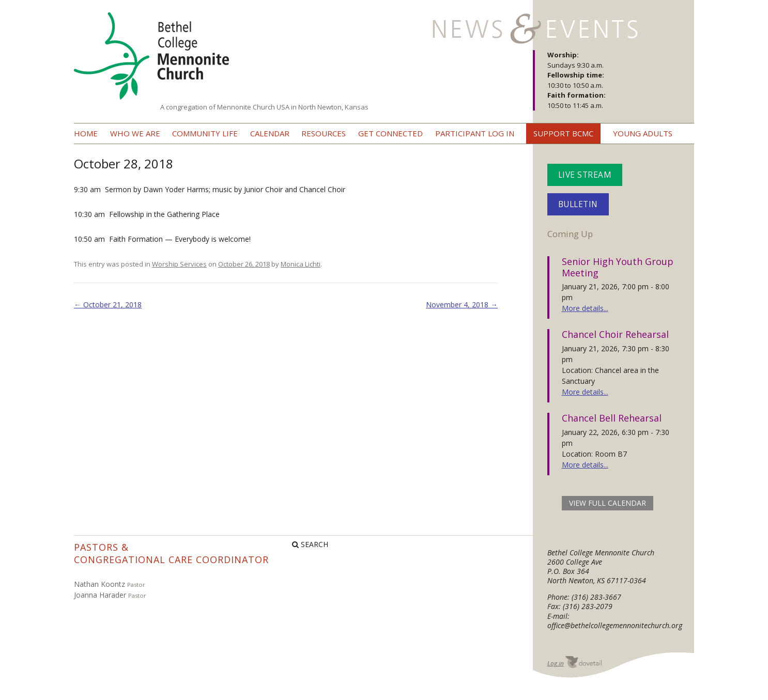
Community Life (205, 133)
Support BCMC (563, 133)
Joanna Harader (100, 595)
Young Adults (643, 133)
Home (86, 133)
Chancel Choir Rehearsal (615, 334)
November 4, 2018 (462, 305)
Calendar (270, 133)
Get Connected (390, 133)
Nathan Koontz (99, 584)
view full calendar (608, 503)
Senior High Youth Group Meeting (618, 267)
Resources (324, 133)
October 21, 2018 (108, 305)
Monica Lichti (301, 264)
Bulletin (578, 204)
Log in (556, 663)
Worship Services (179, 264)
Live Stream (585, 175)
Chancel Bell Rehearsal (612, 418)
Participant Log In (475, 133)
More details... (585, 308)
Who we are (135, 133)
